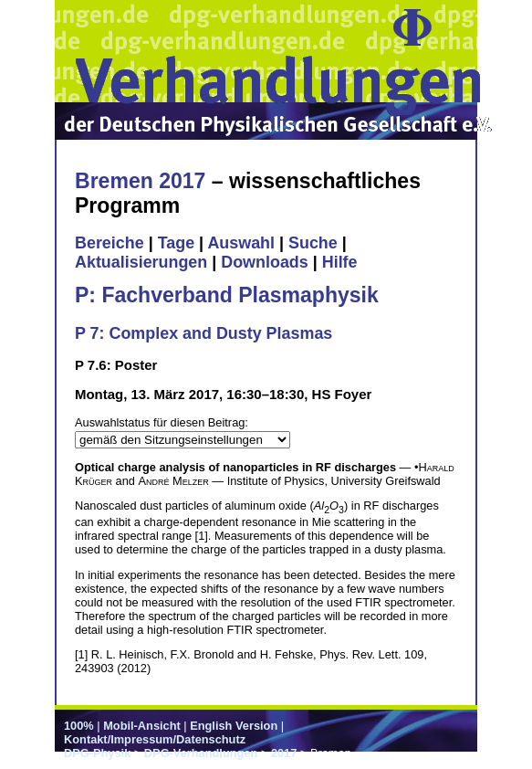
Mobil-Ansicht (142, 726)
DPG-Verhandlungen (201, 753)
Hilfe (340, 262)
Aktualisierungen (141, 262)
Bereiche (110, 243)
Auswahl (241, 243)
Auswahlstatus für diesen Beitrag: (162, 422)
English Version (234, 726)
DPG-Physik (97, 753)
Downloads (265, 262)
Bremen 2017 (140, 181)
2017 (284, 753)
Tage (176, 243)
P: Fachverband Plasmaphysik (227, 295)
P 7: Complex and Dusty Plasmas (203, 333)
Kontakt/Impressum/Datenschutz (155, 739)
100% (79, 726)
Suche (313, 243)
